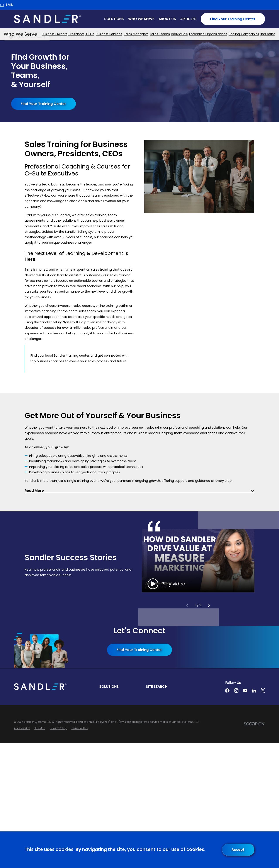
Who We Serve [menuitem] (141, 19)
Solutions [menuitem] (114, 19)
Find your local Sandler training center (60, 356)
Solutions (109, 687)
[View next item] (209, 606)
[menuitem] (68, 34)
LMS (6, 5)
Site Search (157, 687)
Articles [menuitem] (188, 19)
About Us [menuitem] (167, 19)
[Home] (47, 19)
